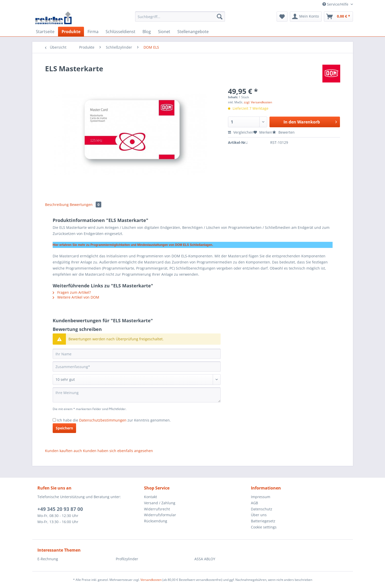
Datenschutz (262, 509)
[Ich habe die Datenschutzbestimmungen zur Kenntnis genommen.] (54, 420)
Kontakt (151, 497)
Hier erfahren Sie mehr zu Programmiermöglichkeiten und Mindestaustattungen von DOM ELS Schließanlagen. (133, 245)
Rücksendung (156, 521)
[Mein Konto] (306, 17)
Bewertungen (85, 205)
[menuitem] (180, 19)
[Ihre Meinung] (137, 395)
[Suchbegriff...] (180, 17)
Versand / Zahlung (160, 503)
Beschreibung (57, 205)
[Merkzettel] (282, 17)
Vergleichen (241, 132)
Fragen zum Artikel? (72, 292)
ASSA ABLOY (205, 559)
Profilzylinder (127, 559)
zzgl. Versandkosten (258, 102)
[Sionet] (164, 32)
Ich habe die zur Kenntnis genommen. (114, 420)
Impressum (261, 497)
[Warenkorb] (338, 17)
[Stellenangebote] (193, 32)
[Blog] (147, 32)
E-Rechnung (48, 559)
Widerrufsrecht (157, 509)
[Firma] (93, 32)
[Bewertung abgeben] (137, 380)
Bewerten (283, 132)
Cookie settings (264, 527)
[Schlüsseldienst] (120, 32)
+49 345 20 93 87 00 (60, 509)
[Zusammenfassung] (137, 367)
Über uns (259, 515)
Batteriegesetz (263, 521)
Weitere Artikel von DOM (76, 297)
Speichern (64, 428)
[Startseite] (45, 32)
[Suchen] (220, 17)
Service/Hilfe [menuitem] (336, 4)
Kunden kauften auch (63, 451)
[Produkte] (71, 32)
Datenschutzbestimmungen (103, 420)
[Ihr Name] (137, 354)
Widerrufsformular (160, 515)
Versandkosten (151, 580)
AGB (254, 503)
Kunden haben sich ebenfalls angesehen (118, 451)
